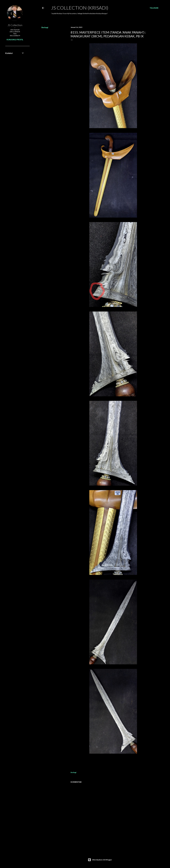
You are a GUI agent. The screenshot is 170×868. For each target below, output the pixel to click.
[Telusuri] (154, 8)
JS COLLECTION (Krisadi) (80, 8)
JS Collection (15, 25)
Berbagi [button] (45, 27)
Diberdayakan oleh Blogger (100, 860)
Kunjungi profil (15, 40)
